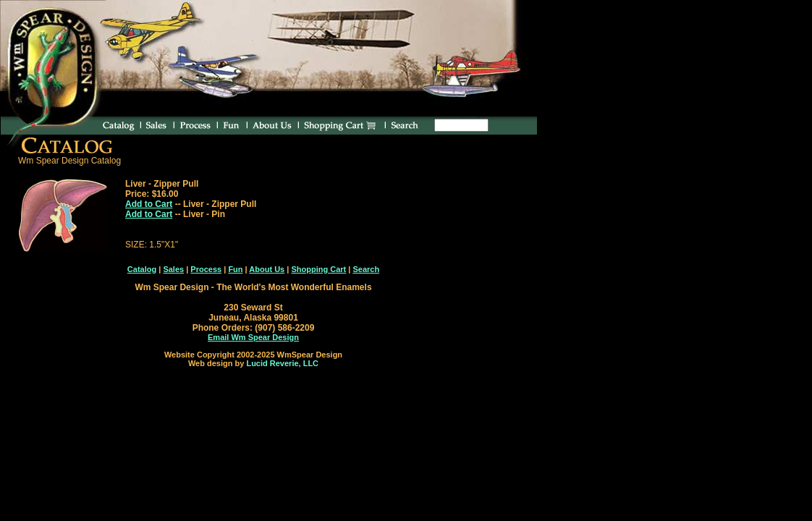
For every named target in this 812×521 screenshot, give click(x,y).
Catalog (142, 269)
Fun (235, 269)
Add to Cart (149, 204)
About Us (267, 269)
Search (366, 269)
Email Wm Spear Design (253, 337)
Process (206, 269)
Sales (173, 269)
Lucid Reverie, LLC (282, 363)
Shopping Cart (318, 269)
